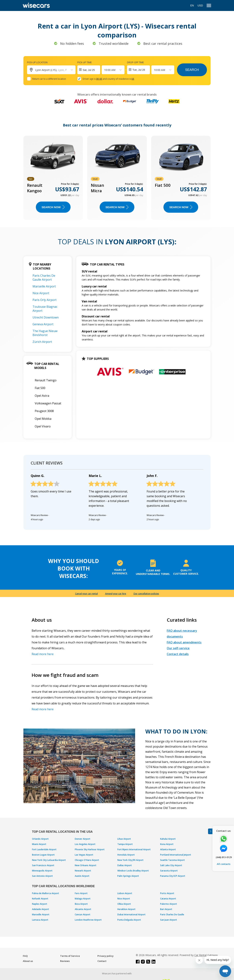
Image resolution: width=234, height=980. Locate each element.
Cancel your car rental (86, 594)
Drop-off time (135, 62)
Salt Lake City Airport (171, 865)
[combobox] (105, 70)
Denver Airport (83, 839)
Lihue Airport (124, 839)
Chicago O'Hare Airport (87, 860)
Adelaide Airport (40, 909)
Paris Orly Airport (45, 300)
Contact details (178, 654)
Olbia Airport (124, 904)
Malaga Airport (83, 899)
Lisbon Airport (125, 893)
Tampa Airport (125, 844)
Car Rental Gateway (206, 955)
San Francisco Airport (43, 865)
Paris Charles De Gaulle (172, 914)
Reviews (65, 961)
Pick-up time (85, 62)
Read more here (43, 654)
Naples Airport (40, 904)
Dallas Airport (125, 865)
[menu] (209, 6)
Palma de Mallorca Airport (46, 893)
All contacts (224, 864)
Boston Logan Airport (43, 855)
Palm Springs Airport (128, 876)
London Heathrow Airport (88, 920)
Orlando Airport (40, 839)
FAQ (25, 956)
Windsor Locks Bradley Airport (133, 871)
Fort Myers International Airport (134, 849)
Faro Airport (81, 893)
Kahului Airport (168, 839)
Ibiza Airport (81, 904)
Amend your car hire (116, 594)
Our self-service (178, 648)
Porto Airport (167, 893)
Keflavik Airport (40, 899)
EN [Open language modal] (192, 5)
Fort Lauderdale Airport (44, 849)
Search (192, 70)
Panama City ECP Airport (173, 876)
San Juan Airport (169, 920)
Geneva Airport (43, 324)
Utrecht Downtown (46, 317)
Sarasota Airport (169, 871)
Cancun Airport (83, 914)
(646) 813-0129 (224, 857)
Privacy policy (105, 956)
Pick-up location (37, 62)
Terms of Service (70, 956)
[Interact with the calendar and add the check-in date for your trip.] (89, 70)
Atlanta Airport (168, 849)
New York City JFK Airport (130, 860)
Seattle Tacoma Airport (172, 860)
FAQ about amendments (184, 642)
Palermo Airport (169, 904)
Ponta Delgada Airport (129, 920)
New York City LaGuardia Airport (49, 860)
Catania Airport (168, 899)
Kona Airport (167, 844)
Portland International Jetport (176, 855)
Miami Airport (39, 844)
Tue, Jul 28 (139, 70)
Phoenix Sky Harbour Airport (90, 849)
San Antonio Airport (42, 876)
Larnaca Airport (40, 920)
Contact (102, 961)
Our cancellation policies (146, 594)
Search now (53, 207)
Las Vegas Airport (84, 855)
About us (28, 961)
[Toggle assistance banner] (210, 831)
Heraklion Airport (126, 909)
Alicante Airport (83, 909)
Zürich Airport (42, 342)
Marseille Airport (44, 286)
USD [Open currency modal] (200, 5)
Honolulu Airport (126, 855)
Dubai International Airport (131, 914)
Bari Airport (166, 909)
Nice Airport (41, 293)
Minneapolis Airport (42, 871)
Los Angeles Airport (85, 844)
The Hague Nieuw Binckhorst (45, 333)
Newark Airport (83, 871)
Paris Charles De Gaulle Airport (44, 278)
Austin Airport (82, 876)
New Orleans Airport (86, 865)
